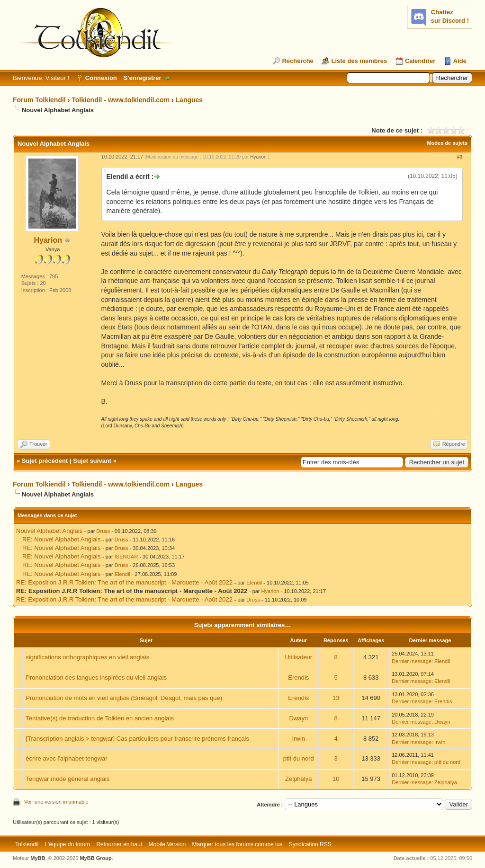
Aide (460, 61)
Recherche (297, 61)
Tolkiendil (27, 844)
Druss (103, 531)
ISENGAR (126, 557)
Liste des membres (359, 61)
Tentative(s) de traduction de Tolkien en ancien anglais (100, 718)
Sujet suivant (92, 461)
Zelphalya (298, 779)
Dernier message (412, 661)
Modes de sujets (447, 143)
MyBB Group (95, 858)
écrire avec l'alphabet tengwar (66, 758)
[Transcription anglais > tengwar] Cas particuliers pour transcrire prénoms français (137, 739)
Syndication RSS (310, 844)
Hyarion (48, 240)
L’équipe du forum (67, 844)
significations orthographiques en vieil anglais (87, 657)
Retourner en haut (119, 844)
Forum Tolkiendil (39, 100)
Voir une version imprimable (56, 802)
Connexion (101, 78)
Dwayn (298, 718)
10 (336, 779)
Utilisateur (298, 657)
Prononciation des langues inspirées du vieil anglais (96, 678)
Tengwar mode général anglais (67, 779)
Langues (189, 100)
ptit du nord (299, 758)
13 (336, 698)
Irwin (299, 739)
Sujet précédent (45, 461)
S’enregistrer (142, 78)
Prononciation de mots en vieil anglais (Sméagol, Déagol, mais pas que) (124, 698)
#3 (459, 157)
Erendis (298, 678)
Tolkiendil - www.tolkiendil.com (121, 100)
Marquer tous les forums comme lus (238, 844)
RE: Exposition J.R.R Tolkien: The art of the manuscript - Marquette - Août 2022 (124, 582)
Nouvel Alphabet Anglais (49, 531)
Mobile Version (167, 844)
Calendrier (420, 61)
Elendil (122, 574)
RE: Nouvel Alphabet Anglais (62, 539)
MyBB (38, 858)
